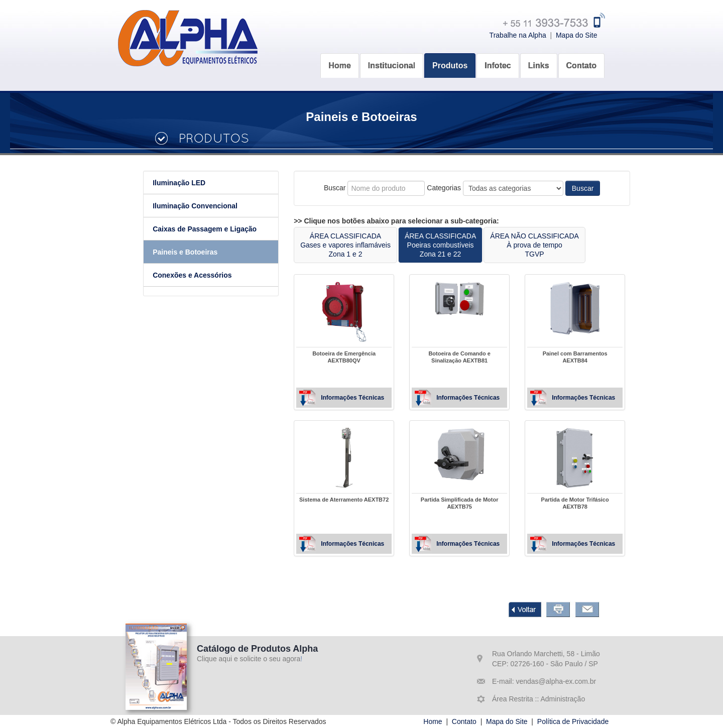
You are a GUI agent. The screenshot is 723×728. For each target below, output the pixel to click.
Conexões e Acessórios (210, 275)
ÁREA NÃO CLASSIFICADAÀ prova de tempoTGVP (552, 245)
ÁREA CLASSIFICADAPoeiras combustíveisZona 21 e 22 (458, 245)
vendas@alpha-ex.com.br (555, 681)
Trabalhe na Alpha (518, 35)
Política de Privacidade (573, 721)
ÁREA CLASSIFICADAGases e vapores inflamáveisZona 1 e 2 (363, 245)
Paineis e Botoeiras (203, 252)
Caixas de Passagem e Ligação (222, 229)
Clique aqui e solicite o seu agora (249, 659)
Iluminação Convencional (213, 206)
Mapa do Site (577, 35)
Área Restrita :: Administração (538, 699)
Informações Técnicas (370, 398)
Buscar (600, 188)
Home (433, 721)
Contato (464, 721)
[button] (392, 59)
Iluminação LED (197, 183)
